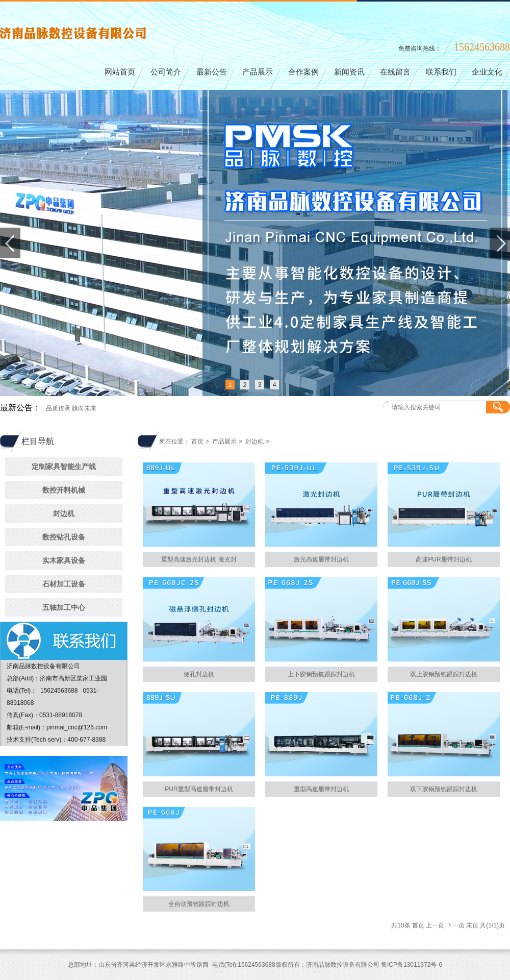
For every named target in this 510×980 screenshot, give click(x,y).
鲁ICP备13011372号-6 (412, 965)
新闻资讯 (349, 72)
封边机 (64, 513)
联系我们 (441, 72)
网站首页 (120, 72)
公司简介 (166, 72)
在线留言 (395, 72)
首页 (197, 442)
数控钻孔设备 (64, 537)
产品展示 (258, 72)
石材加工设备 (64, 584)
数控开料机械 (64, 490)
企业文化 (487, 72)
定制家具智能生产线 (64, 467)
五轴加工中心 (64, 607)
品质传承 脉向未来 (71, 408)
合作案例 (303, 72)
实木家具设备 (64, 560)
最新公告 (212, 72)
